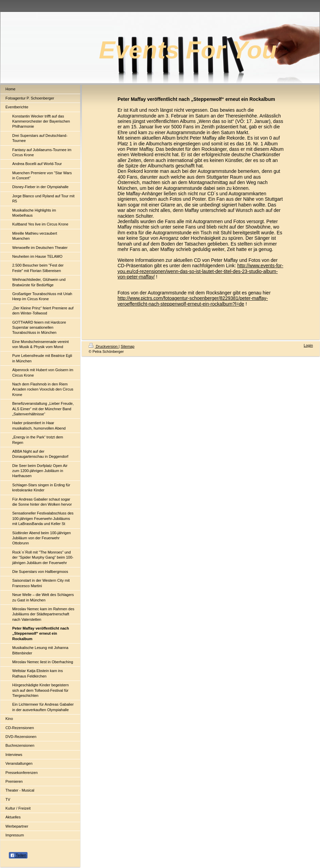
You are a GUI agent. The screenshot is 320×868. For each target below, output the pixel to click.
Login (308, 345)
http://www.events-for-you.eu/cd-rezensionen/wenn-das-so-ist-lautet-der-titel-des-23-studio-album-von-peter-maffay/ (200, 271)
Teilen (18, 855)
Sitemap (127, 346)
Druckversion (104, 346)
